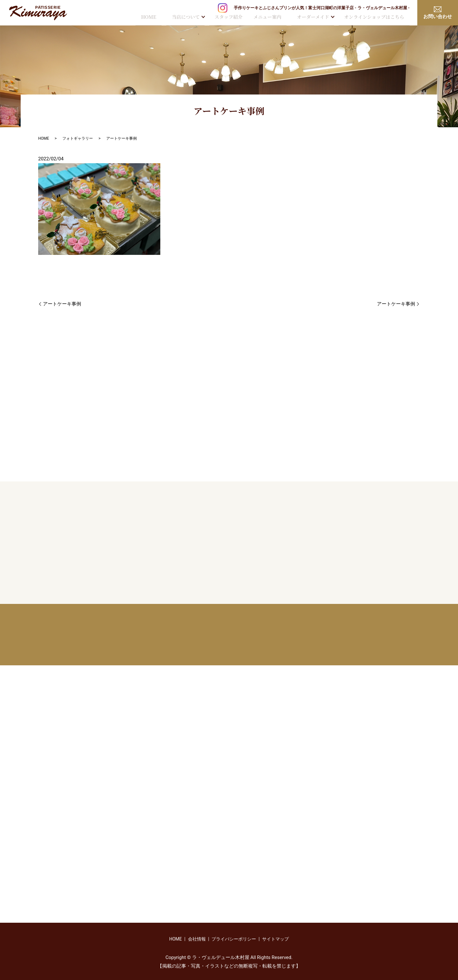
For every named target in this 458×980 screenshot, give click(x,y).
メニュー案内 (267, 17)
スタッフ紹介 (227, 17)
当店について (184, 17)
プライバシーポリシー (234, 939)
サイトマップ (275, 939)
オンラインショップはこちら (374, 17)
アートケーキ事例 (62, 304)
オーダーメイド (314, 17)
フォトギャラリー (78, 138)
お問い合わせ (438, 13)
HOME (146, 17)
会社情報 (197, 939)
